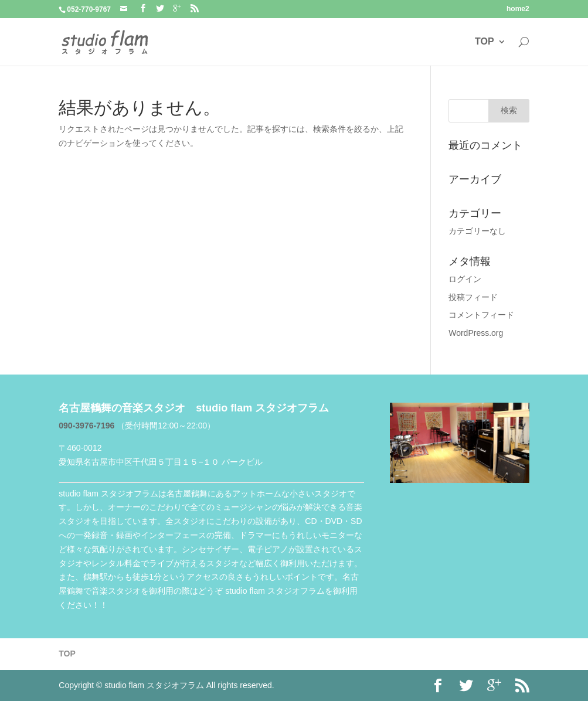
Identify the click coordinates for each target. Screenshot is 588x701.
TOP (485, 42)
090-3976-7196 (88, 426)
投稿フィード (473, 297)
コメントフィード (481, 315)
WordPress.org (476, 333)
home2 (518, 9)
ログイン (465, 279)
